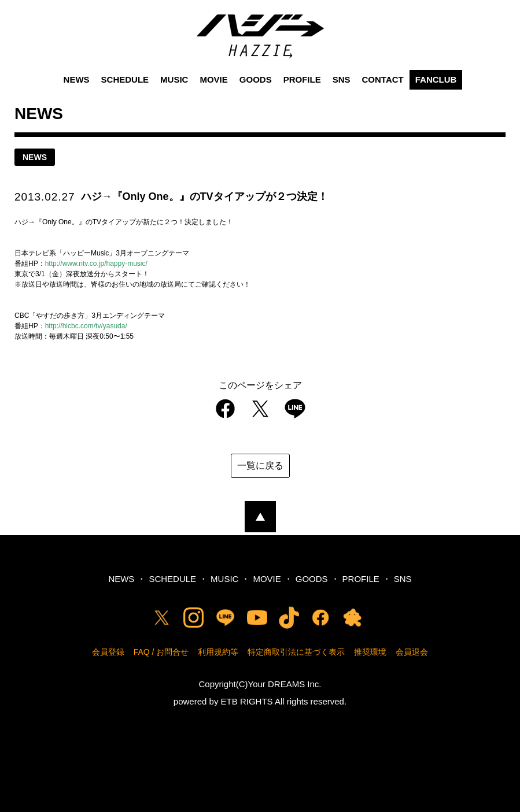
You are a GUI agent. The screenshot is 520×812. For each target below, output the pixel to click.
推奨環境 (370, 652)
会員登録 (108, 652)
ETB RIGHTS (247, 701)
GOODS (256, 79)
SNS (342, 79)
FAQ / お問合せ (161, 652)
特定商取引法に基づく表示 (296, 652)
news (35, 157)
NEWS (77, 79)
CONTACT (383, 79)
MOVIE (213, 79)
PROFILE (302, 79)
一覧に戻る (260, 466)
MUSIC (174, 79)
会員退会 (412, 652)
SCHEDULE (125, 79)
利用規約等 (218, 652)
